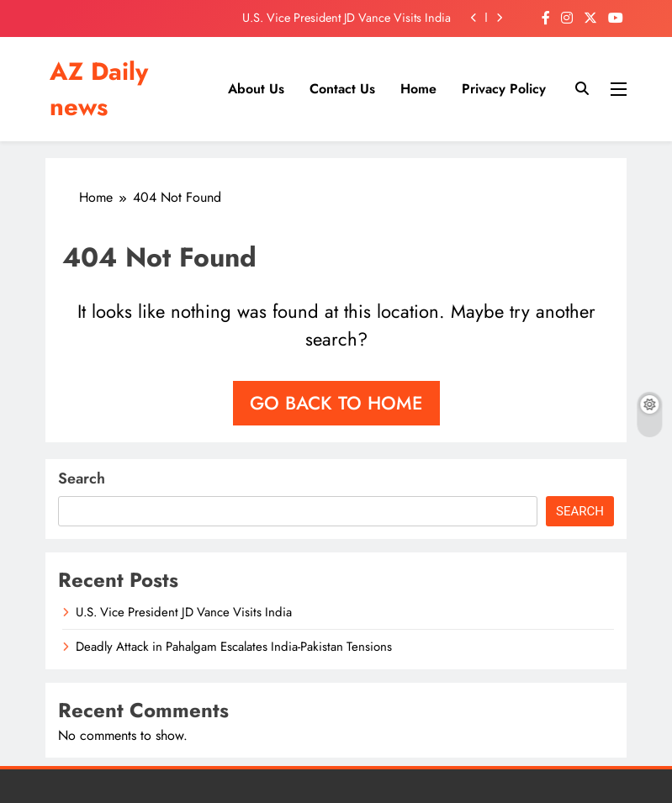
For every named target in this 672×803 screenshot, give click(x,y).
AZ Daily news (99, 89)
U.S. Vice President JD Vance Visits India (347, 18)
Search (82, 478)
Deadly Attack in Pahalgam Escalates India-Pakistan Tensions (234, 647)
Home (418, 89)
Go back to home (336, 403)
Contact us (342, 89)
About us (256, 89)
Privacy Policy (504, 89)
